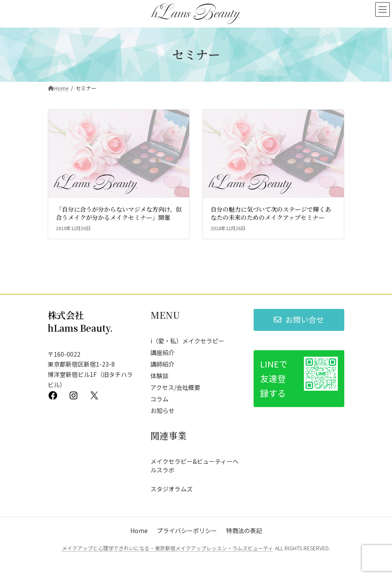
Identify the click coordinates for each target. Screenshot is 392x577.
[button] (299, 320)
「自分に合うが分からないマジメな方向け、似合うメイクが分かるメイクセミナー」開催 (119, 213)
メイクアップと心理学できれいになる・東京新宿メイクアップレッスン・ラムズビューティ (167, 548)
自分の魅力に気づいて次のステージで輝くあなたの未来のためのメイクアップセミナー (271, 213)
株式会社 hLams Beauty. (80, 321)
